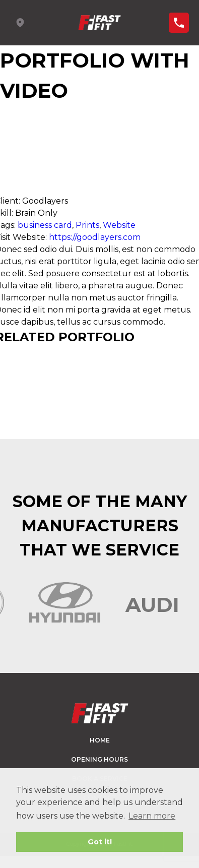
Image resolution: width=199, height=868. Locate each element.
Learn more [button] (152, 816)
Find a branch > (179, 23)
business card (45, 225)
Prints (87, 225)
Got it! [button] (100, 842)
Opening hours (99, 759)
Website (119, 225)
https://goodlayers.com (95, 237)
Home (100, 740)
